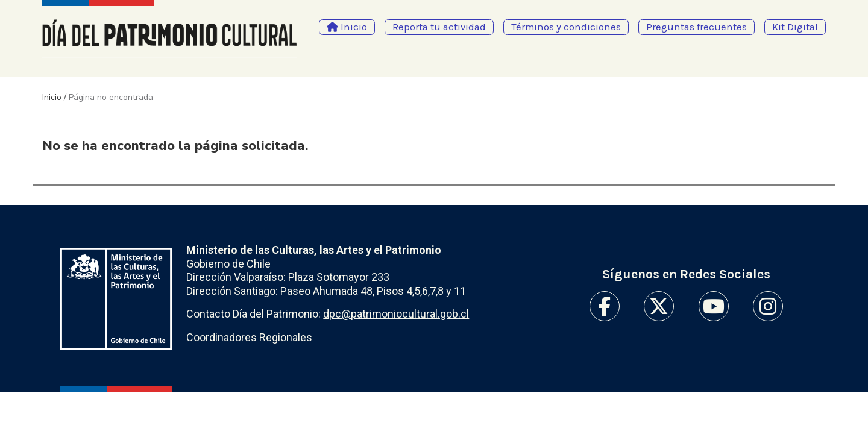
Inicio (52, 97)
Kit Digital (795, 27)
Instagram (768, 306)
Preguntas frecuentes (697, 27)
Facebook (605, 306)
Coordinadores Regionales (249, 337)
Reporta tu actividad (439, 27)
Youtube (714, 306)
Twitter (659, 306)
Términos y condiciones (566, 27)
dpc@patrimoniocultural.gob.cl (396, 314)
